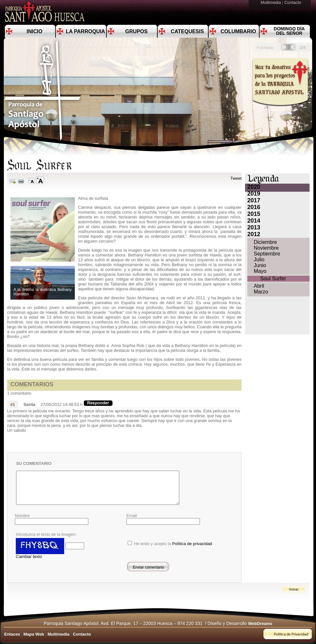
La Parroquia (85, 31)
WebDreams (260, 624)
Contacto (293, 2)
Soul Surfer (273, 279)
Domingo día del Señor (289, 31)
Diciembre (265, 242)
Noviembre (266, 248)
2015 (254, 214)
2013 (254, 227)
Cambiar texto (29, 557)
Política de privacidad (192, 544)
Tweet (236, 178)
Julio (259, 260)
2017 (254, 200)
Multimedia (271, 2)
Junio (260, 265)
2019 (254, 194)
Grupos (136, 31)
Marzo (261, 292)
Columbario (238, 31)
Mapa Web (34, 634)
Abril (259, 286)
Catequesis (188, 31)
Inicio (35, 31)
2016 (254, 207)
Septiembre (267, 254)
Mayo (260, 271)
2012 (254, 234)
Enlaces (12, 634)
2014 (254, 221)
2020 (254, 187)
